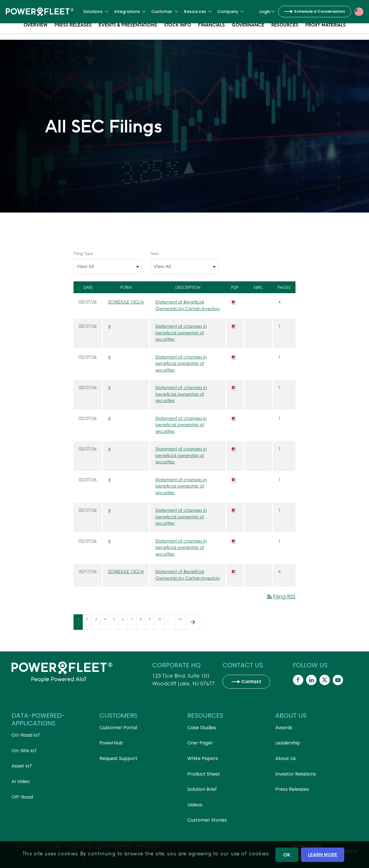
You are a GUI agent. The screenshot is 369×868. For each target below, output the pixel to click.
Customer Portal (118, 728)
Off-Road (22, 797)
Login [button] (267, 12)
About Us (286, 758)
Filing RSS (281, 597)
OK (287, 855)
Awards (284, 728)
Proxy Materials (325, 32)
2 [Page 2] (89, 623)
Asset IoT (22, 766)
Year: (155, 253)
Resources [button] (198, 12)
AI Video (21, 781)
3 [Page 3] (98, 623)
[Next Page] (193, 622)
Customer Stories (207, 820)
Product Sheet (204, 774)
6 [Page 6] (125, 623)
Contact (251, 682)
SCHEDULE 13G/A (126, 302)
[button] (359, 11)
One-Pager (200, 743)
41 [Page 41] (182, 623)
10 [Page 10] (161, 623)
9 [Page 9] (151, 623)
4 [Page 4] (107, 623)
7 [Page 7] (133, 623)
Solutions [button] (96, 12)
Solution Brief (202, 789)
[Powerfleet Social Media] (298, 680)
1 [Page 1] (80, 623)
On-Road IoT (26, 735)
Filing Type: (83, 253)
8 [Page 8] (142, 623)
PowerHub (111, 743)
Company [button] (231, 12)
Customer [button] (165, 12)
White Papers (203, 758)
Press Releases (73, 32)
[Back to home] (40, 12)
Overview (36, 32)
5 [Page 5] (116, 623)
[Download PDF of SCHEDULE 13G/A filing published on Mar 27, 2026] (234, 302)
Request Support (118, 758)
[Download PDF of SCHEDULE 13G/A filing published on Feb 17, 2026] (234, 571)
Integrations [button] (130, 12)
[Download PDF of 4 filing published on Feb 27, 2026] (234, 326)
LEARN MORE (323, 854)
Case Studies (202, 728)
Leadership (288, 743)
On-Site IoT (24, 751)
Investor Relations (296, 774)
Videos (195, 805)
